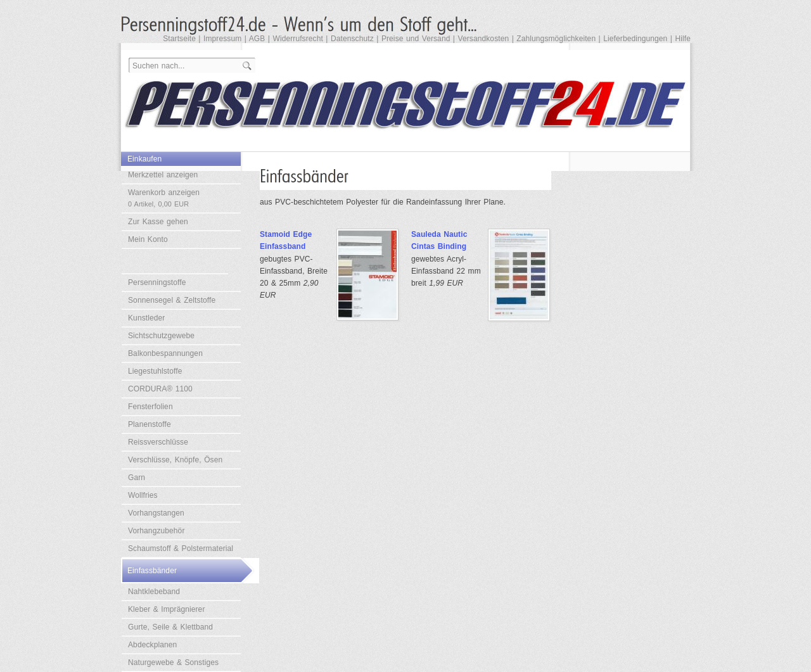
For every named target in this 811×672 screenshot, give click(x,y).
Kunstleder (146, 318)
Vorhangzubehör (156, 531)
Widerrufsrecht (297, 39)
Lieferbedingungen (635, 39)
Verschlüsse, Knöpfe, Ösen (175, 460)
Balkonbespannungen (165, 353)
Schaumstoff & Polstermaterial (181, 548)
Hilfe (683, 39)
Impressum (222, 39)
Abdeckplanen (152, 645)
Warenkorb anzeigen (164, 198)
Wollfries (143, 495)
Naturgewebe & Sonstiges (173, 662)
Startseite (179, 39)
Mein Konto (148, 239)
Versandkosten (484, 39)
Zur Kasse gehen (158, 222)
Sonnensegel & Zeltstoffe (172, 300)
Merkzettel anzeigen (163, 175)
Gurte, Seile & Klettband (170, 627)
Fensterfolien (150, 407)
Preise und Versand (416, 39)
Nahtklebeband (154, 592)
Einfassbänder (152, 571)
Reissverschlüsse (158, 442)
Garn (137, 478)
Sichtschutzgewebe (161, 336)
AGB (257, 39)
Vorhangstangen (156, 513)
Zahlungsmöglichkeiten (556, 39)
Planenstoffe (150, 424)
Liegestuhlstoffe (155, 371)
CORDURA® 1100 (160, 389)
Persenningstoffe (157, 282)
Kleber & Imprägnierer (167, 609)
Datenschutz (352, 39)
